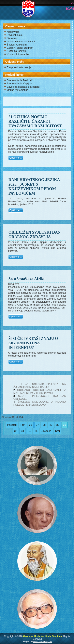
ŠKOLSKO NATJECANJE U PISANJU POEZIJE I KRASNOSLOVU (40, 403)
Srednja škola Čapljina (20, 83)
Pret (23, 425)
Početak (12, 425)
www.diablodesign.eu (42, 642)
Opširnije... (16, 158)
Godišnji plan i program (20, 48)
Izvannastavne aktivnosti (21, 41)
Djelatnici (12, 38)
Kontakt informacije (18, 54)
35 (36, 431)
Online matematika (18, 90)
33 (22, 431)
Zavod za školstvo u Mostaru (23, 87)
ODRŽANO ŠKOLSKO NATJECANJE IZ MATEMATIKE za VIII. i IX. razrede (40, 391)
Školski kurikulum (17, 45)
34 (29, 431)
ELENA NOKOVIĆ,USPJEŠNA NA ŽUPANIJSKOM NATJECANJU (40, 386)
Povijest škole (15, 35)
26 (31, 425)
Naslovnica (13, 32)
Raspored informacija (19, 67)
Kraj (58, 431)
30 (58, 425)
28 (44, 425)
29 (51, 425)
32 (16, 431)
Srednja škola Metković (20, 80)
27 (37, 425)
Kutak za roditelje (17, 51)
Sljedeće (46, 431)
